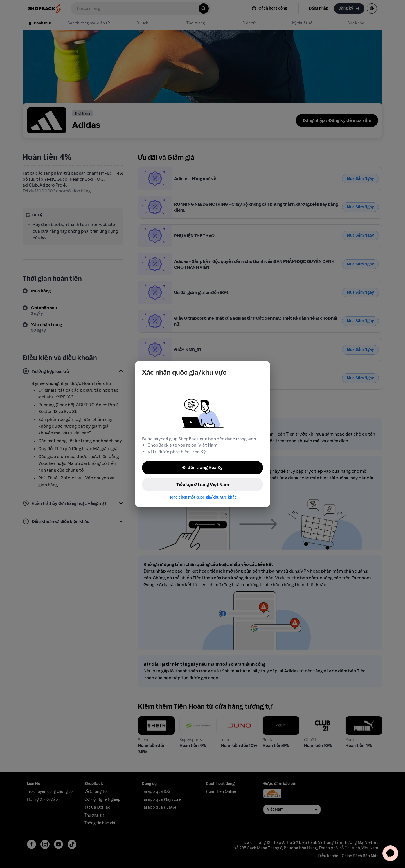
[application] (390, 853)
